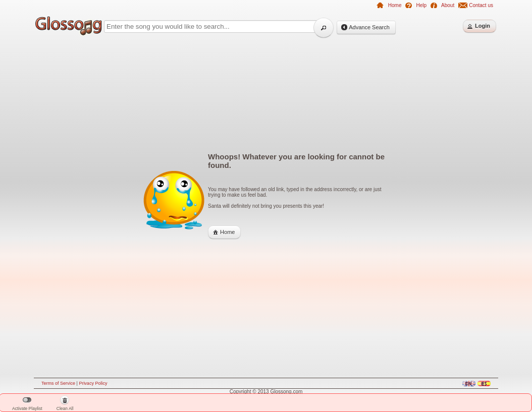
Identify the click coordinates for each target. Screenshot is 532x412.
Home (395, 5)
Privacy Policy (93, 383)
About (448, 5)
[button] (324, 28)
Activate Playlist (27, 404)
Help (421, 5)
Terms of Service (58, 383)
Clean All (65, 404)
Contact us (481, 5)
